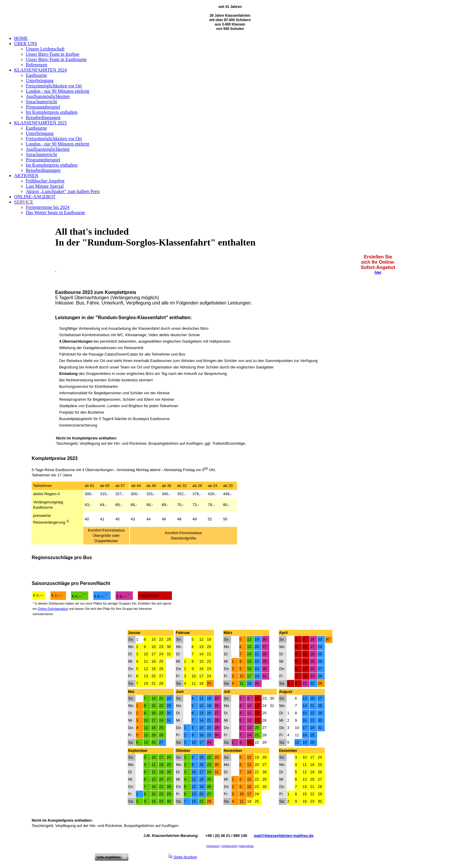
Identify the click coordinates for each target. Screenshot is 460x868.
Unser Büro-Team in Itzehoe (53, 54)
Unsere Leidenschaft (45, 49)
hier (378, 272)
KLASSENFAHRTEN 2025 (40, 123)
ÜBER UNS (26, 44)
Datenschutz (246, 846)
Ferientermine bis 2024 (48, 207)
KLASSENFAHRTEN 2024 (40, 70)
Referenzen (37, 65)
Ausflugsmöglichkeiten (48, 96)
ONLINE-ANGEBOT (35, 197)
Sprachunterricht (42, 102)
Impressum (213, 846)
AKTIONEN (26, 176)
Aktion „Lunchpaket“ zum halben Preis (63, 191)
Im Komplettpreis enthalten (52, 112)
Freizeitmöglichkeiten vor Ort (54, 86)
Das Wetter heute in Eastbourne (55, 213)
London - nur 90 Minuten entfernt (58, 91)
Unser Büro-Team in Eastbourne (56, 59)
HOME (21, 38)
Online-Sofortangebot (53, 609)
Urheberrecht (229, 846)
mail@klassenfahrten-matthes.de (284, 836)
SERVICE (24, 202)
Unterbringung (40, 81)
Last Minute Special (45, 186)
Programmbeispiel (43, 107)
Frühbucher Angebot (45, 181)
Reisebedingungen (43, 117)
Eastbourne (36, 75)
